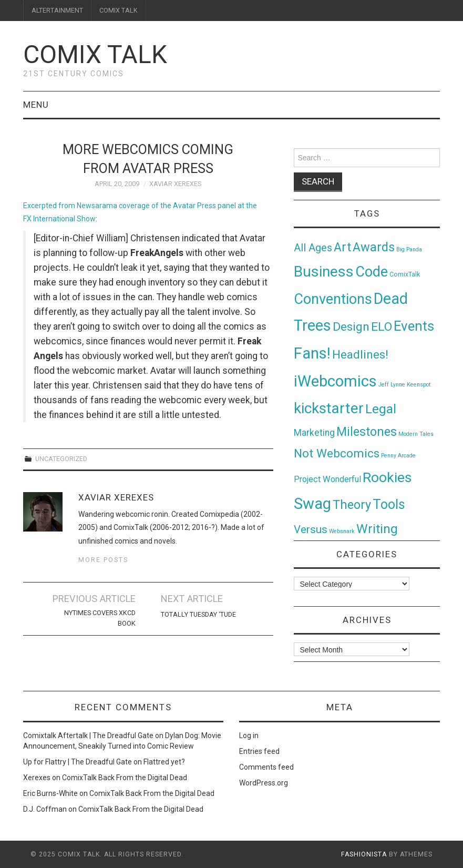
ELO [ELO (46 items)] (382, 327)
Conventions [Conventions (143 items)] (333, 299)
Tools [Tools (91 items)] (389, 504)
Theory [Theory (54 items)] (352, 505)
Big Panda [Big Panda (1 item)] (409, 249)
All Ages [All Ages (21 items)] (313, 248)
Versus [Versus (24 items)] (311, 529)
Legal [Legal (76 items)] (381, 409)
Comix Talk (95, 54)
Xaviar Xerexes (175, 184)
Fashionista (364, 854)
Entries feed (259, 751)
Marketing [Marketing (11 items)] (314, 433)
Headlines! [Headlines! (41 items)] (360, 354)
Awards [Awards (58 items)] (374, 247)
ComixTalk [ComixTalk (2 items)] (405, 274)
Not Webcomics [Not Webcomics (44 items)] (337, 453)
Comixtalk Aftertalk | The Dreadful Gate (88, 736)
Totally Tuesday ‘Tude (198, 614)
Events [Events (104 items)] (414, 326)
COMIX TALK (119, 10)
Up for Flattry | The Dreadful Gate (78, 762)
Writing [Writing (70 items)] (377, 529)
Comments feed (266, 767)
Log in (249, 736)
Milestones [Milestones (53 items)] (367, 432)
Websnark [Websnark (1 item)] (342, 531)
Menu (36, 105)
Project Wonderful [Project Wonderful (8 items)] (327, 479)
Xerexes (37, 778)
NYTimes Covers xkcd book (100, 618)
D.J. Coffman (45, 809)
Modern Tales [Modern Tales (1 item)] (416, 434)
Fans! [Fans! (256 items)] (312, 353)
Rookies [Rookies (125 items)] (387, 477)
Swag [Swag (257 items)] (312, 504)
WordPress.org (264, 783)
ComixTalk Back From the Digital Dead (125, 778)
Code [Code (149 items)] (372, 272)
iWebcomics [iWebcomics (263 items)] (335, 381)
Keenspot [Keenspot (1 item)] (419, 385)
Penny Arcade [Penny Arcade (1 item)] (398, 456)
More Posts (103, 560)
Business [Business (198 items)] (324, 272)
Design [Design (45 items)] (351, 327)
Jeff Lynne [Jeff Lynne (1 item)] (392, 385)
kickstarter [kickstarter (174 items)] (329, 408)
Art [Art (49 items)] (342, 247)
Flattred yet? (164, 762)
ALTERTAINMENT (57, 10)
